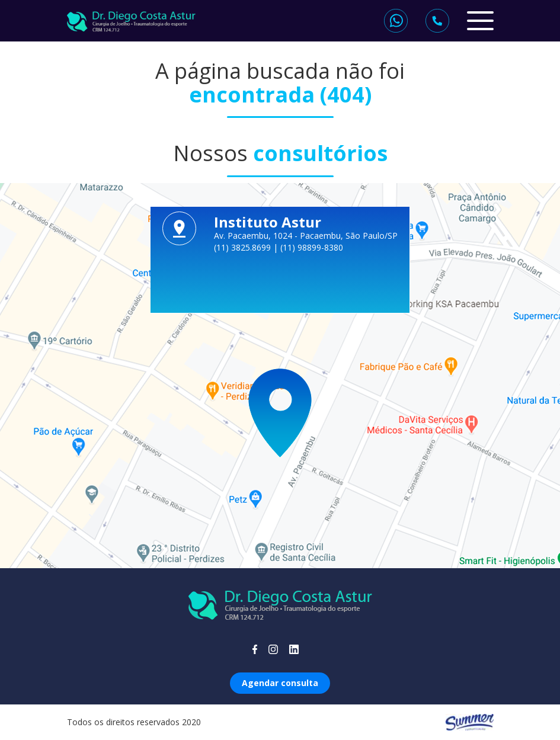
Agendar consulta (280, 683)
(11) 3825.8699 (244, 247)
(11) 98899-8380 (312, 247)
